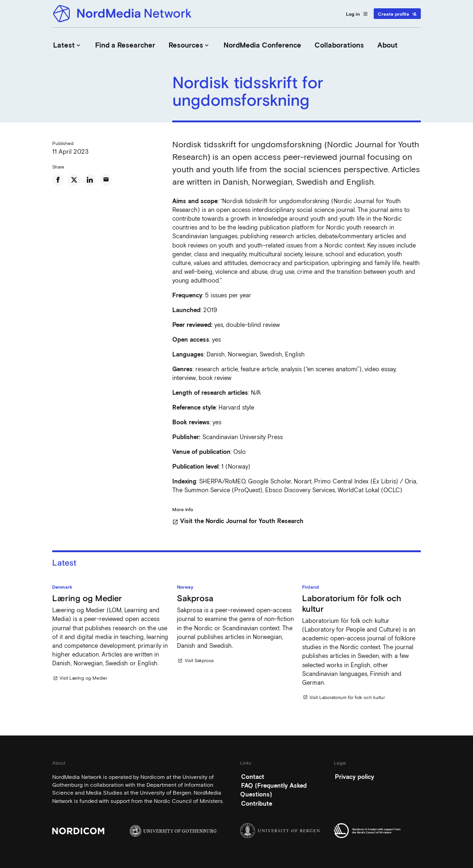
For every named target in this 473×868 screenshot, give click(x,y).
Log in (357, 14)
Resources (189, 45)
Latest (67, 45)
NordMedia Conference (262, 45)
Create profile (397, 14)
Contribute (257, 804)
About (388, 45)
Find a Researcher (125, 45)
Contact (253, 777)
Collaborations (339, 45)
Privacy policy (355, 777)
